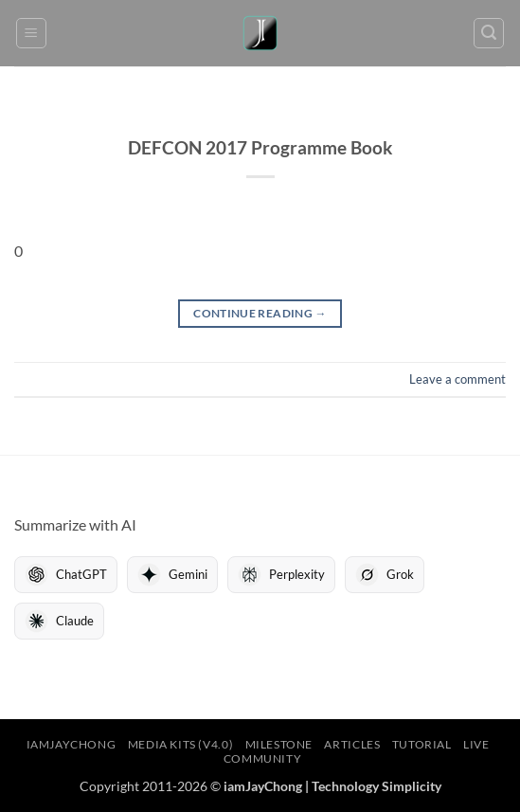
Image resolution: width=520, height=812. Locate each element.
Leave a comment (457, 379)
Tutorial (422, 744)
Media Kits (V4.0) (180, 744)
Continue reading (260, 313)
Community (263, 758)
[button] (31, 33)
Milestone (279, 744)
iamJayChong (72, 744)
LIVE (476, 744)
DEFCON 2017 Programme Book (260, 147)
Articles (352, 744)
